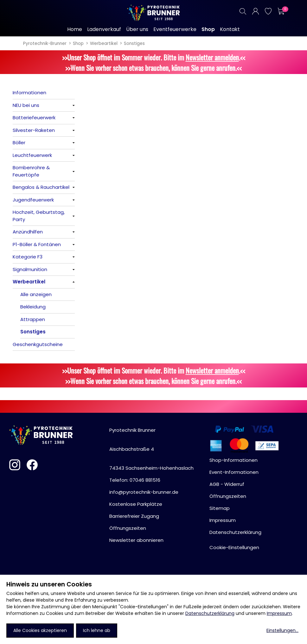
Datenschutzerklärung (210, 613)
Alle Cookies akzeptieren (40, 630)
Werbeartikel (104, 43)
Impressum (279, 613)
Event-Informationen (234, 472)
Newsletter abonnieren (136, 540)
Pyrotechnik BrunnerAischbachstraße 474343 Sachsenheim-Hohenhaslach (151, 449)
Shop (78, 43)
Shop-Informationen (233, 460)
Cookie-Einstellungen (234, 547)
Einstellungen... (282, 630)
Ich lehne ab (97, 630)
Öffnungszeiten (128, 528)
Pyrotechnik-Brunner (45, 43)
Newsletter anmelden (212, 57)
